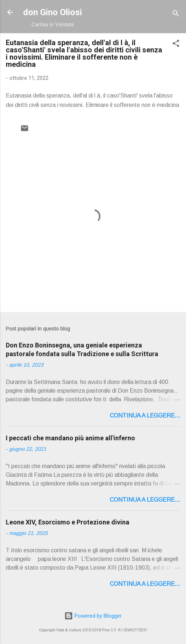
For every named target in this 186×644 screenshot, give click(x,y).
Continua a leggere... (145, 416)
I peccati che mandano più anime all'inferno (70, 438)
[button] (176, 45)
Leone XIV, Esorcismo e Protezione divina (68, 522)
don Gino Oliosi (53, 12)
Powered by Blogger (93, 616)
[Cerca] (176, 15)
